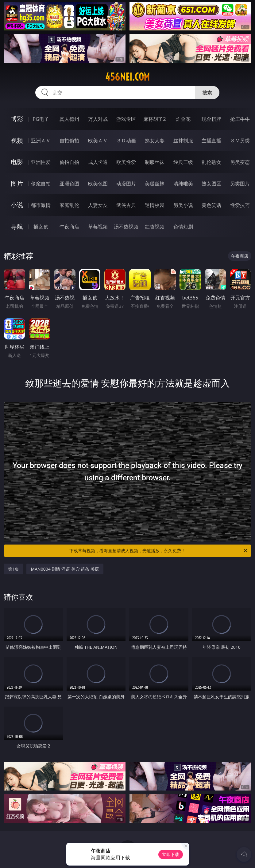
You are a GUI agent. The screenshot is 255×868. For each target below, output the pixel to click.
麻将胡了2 (155, 119)
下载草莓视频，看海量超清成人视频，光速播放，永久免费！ (159, 551)
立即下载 (171, 854)
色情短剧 (183, 227)
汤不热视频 (126, 227)
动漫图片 (126, 184)
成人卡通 (98, 162)
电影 (17, 162)
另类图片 (240, 184)
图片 (17, 183)
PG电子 (41, 119)
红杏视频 (155, 227)
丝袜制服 (183, 141)
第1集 (14, 569)
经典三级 (183, 162)
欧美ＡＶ (98, 141)
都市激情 (41, 205)
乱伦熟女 (211, 162)
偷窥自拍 (41, 184)
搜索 (207, 93)
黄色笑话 (211, 205)
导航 (17, 226)
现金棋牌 (211, 119)
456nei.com (127, 77)
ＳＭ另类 (240, 141)
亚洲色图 (69, 184)
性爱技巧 (240, 205)
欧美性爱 (126, 162)
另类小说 (183, 205)
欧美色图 (98, 184)
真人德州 (69, 119)
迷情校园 (155, 205)
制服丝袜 (155, 162)
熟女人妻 (155, 141)
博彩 (17, 119)
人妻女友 (98, 205)
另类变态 (240, 162)
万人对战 (98, 119)
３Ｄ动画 (126, 141)
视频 (17, 140)
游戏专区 (126, 119)
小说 (17, 205)
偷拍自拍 (69, 162)
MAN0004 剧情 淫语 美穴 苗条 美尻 (65, 569)
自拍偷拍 (69, 141)
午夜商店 (69, 227)
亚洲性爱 (41, 162)
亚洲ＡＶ (41, 141)
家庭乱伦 (69, 205)
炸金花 (183, 119)
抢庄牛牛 (240, 119)
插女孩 (41, 227)
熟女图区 (211, 184)
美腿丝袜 (155, 184)
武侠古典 (126, 205)
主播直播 (211, 141)
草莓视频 (98, 227)
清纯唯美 (183, 184)
